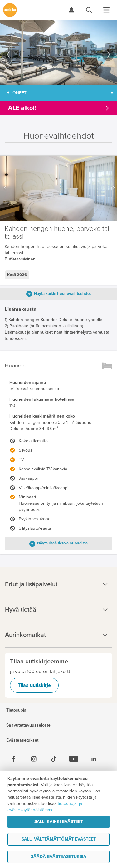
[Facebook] (14, 759)
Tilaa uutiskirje (34, 685)
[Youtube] (74, 759)
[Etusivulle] (10, 10)
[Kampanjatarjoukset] (58, 108)
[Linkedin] (94, 759)
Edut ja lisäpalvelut (58, 584)
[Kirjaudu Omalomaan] (71, 10)
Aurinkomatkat (58, 635)
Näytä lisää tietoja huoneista (62, 543)
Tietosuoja (16, 710)
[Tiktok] (54, 759)
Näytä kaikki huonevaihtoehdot (62, 294)
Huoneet (16, 93)
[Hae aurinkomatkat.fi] (89, 10)
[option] (58, 52)
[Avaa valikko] (106, 10)
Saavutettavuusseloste (28, 725)
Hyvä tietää (58, 610)
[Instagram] (34, 759)
